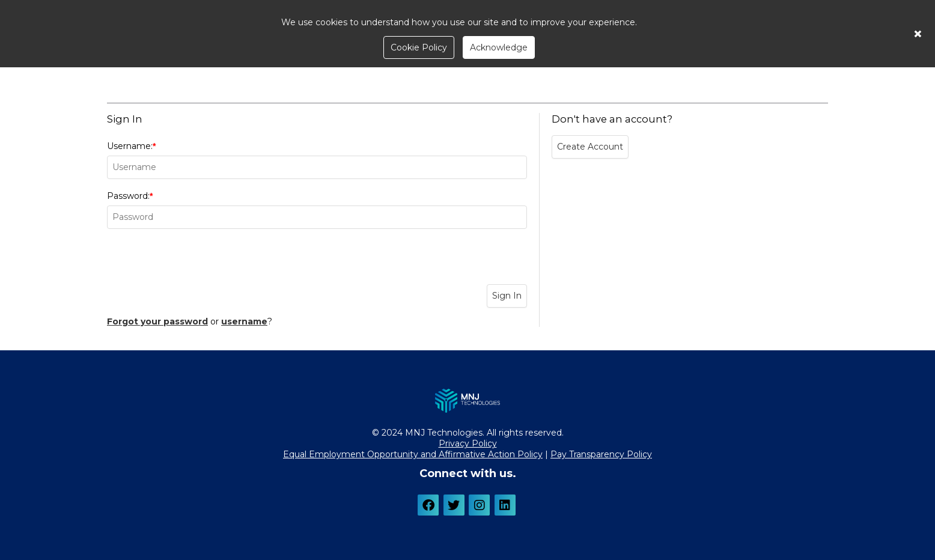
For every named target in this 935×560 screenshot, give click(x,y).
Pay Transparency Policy (601, 454)
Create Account (590, 147)
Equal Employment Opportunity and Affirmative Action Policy (413, 454)
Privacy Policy (468, 443)
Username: (317, 160)
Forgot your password (157, 321)
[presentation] (317, 258)
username (244, 321)
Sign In (507, 296)
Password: (317, 210)
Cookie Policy (419, 47)
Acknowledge (499, 47)
